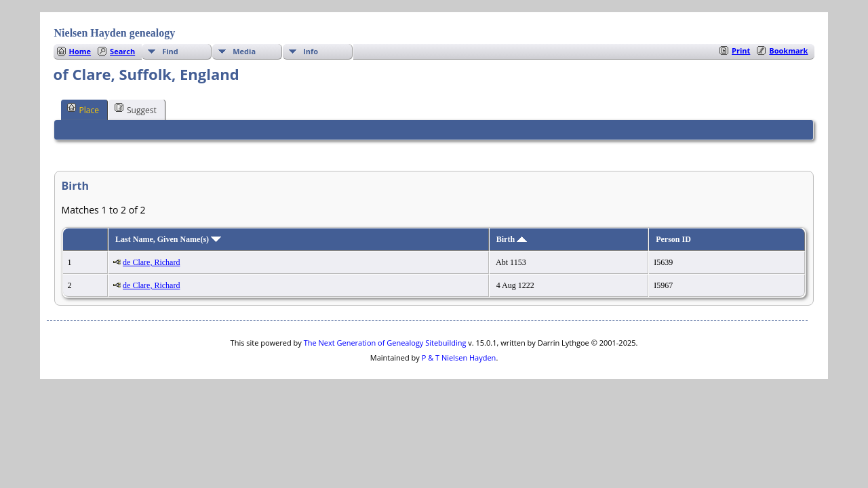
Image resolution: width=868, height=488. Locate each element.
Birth (512, 239)
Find (170, 51)
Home (80, 51)
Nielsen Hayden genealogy (115, 33)
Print (741, 50)
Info (311, 51)
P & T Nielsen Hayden (459, 358)
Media (244, 51)
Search (122, 51)
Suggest (136, 109)
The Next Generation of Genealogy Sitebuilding (385, 343)
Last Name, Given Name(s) (168, 239)
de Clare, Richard (151, 262)
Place (83, 109)
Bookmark (788, 50)
